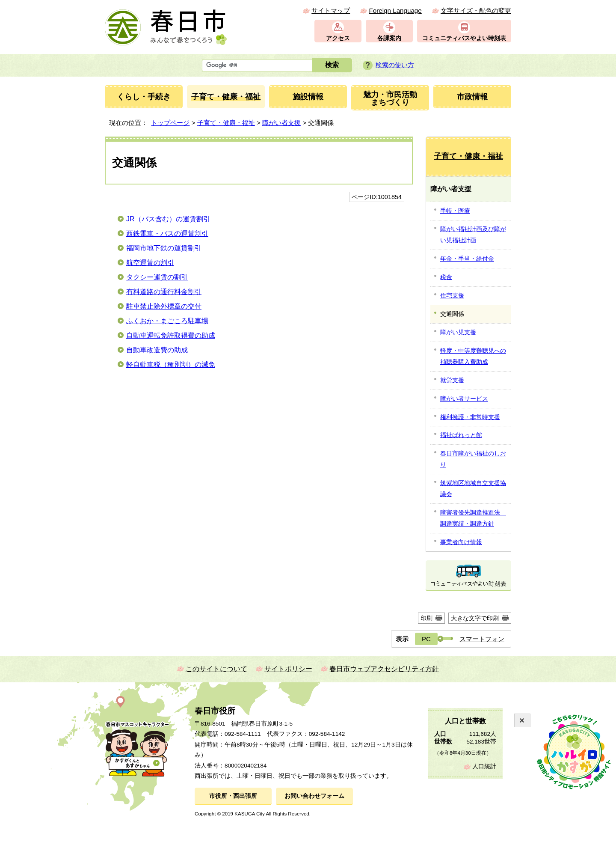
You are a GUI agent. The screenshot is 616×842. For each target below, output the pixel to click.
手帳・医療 (455, 211)
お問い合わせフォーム (314, 796)
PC (426, 639)
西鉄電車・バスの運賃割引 (167, 234)
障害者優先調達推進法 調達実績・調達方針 (473, 518)
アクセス (338, 38)
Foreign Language (395, 10)
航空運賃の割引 (150, 263)
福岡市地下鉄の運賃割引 (164, 248)
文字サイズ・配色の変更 (476, 10)
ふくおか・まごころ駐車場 (167, 321)
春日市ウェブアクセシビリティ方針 (384, 669)
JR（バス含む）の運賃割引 (168, 219)
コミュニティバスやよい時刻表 (464, 38)
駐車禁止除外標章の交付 (164, 306)
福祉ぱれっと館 (461, 435)
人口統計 (484, 766)
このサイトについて (216, 669)
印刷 (426, 618)
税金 (446, 277)
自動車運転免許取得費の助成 (171, 335)
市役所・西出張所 (233, 796)
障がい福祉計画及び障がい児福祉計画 (473, 235)
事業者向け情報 (461, 542)
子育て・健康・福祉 (226, 123)
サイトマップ (331, 10)
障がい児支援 (458, 332)
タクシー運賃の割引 (157, 277)
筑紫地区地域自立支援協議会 (473, 488)
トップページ (170, 123)
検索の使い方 (395, 65)
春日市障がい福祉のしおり (473, 459)
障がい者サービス (464, 399)
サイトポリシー (288, 669)
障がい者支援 (281, 123)
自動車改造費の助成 (157, 350)
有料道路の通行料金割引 (164, 292)
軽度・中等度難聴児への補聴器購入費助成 (473, 356)
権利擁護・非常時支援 (470, 417)
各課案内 (389, 38)
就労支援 (452, 380)
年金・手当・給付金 (467, 259)
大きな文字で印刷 (475, 618)
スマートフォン (482, 639)
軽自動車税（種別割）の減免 (171, 364)
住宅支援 (452, 295)
